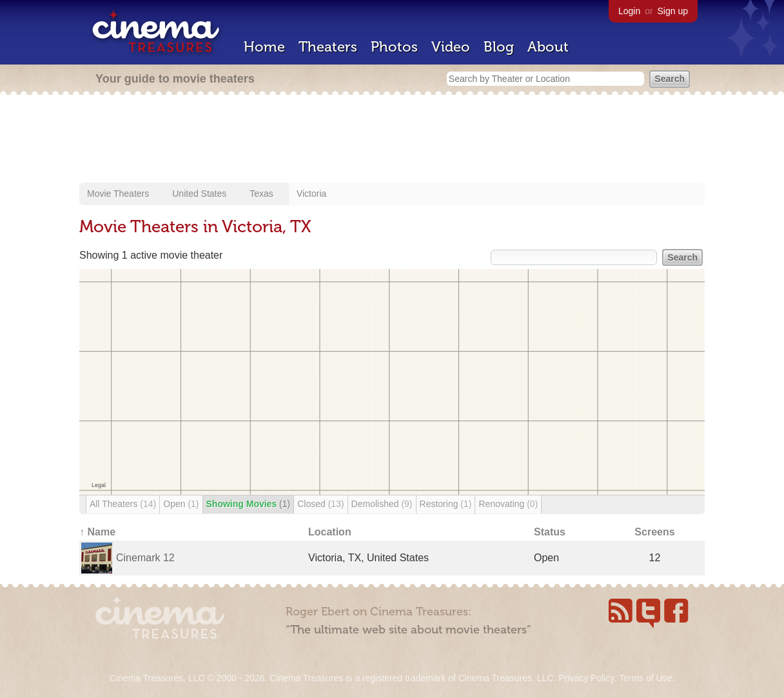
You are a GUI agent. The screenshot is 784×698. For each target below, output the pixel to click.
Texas (261, 194)
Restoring (446, 504)
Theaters (328, 47)
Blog (499, 47)
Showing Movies (249, 504)
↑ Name (97, 532)
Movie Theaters (118, 194)
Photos (394, 47)
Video (451, 47)
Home (264, 47)
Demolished (382, 504)
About (548, 47)
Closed (320, 504)
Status (550, 532)
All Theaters (123, 504)
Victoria (311, 194)
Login (629, 11)
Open (181, 504)
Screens (654, 532)
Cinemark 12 (145, 558)
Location (330, 532)
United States (199, 194)
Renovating (508, 504)
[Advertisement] (392, 140)
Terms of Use (645, 678)
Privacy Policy (586, 678)
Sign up (673, 11)
